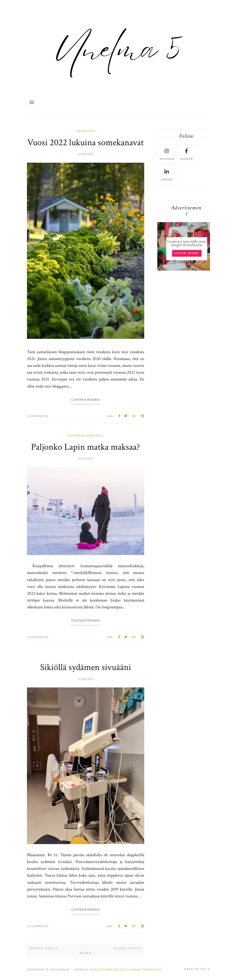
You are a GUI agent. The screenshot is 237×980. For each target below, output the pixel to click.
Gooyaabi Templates (143, 970)
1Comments (38, 416)
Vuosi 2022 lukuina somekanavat (85, 143)
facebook (86, 131)
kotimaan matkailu (86, 435)
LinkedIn (167, 175)
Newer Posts (44, 948)
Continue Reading (86, 400)
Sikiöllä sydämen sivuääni (86, 667)
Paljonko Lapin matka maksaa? (85, 447)
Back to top (197, 969)
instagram (167, 154)
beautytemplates (105, 970)
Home (86, 953)
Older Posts (128, 948)
